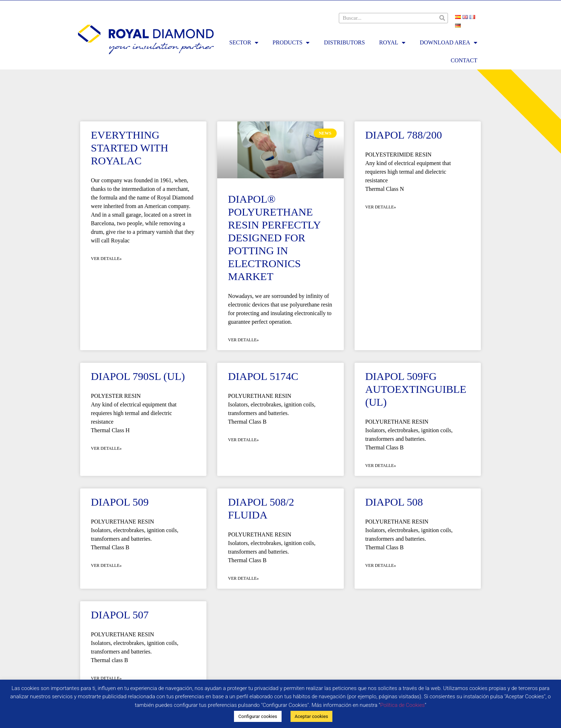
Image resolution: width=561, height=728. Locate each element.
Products (291, 43)
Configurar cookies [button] (258, 716)
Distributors (344, 42)
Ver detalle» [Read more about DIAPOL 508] (381, 565)
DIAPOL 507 (120, 615)
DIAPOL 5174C (263, 376)
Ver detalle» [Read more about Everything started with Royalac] (106, 259)
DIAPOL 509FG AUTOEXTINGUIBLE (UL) (416, 389)
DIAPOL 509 (120, 502)
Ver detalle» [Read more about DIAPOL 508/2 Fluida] (243, 578)
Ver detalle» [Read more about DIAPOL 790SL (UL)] (106, 448)
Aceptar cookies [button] (311, 716)
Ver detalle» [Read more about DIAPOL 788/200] (381, 207)
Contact (464, 60)
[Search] (442, 18)
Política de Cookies (403, 705)
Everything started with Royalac (130, 148)
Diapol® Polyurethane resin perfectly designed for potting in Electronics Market (274, 238)
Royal (392, 43)
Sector (244, 43)
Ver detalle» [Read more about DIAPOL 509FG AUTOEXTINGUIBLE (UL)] (381, 466)
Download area (448, 43)
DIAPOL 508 (394, 502)
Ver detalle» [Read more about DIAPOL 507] (106, 678)
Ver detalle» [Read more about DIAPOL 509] (106, 565)
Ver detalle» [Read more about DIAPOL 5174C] (243, 440)
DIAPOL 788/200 (404, 135)
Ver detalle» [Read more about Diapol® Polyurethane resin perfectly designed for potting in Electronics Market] (243, 340)
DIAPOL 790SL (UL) (138, 376)
